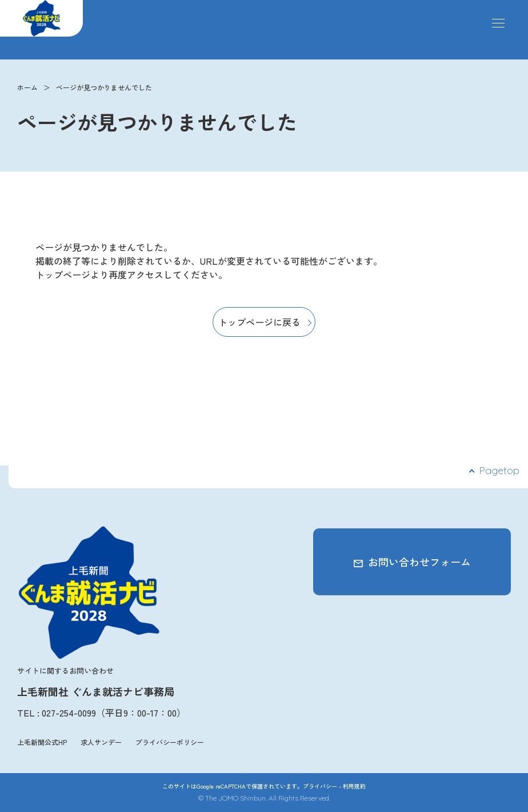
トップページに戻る (259, 322)
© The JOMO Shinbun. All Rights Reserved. (264, 798)
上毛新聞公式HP (42, 742)
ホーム (27, 87)
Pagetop (499, 470)
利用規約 (354, 786)
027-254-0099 (69, 713)
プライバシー (320, 786)
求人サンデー (101, 742)
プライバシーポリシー (170, 742)
